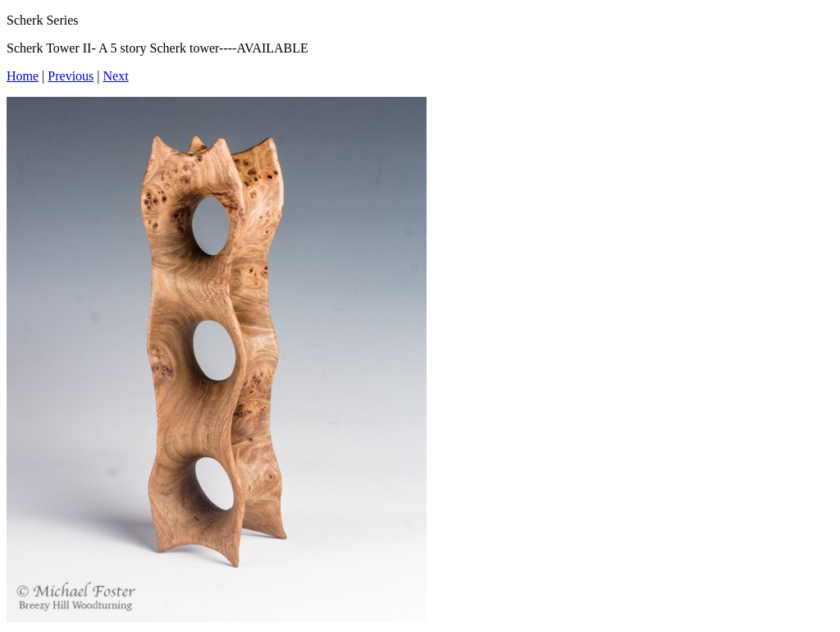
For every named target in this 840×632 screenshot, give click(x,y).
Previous (71, 76)
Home (23, 76)
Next (116, 76)
